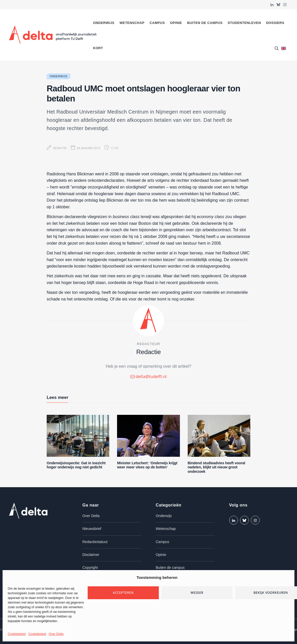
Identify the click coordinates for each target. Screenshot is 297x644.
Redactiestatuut (95, 542)
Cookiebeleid (17, 634)
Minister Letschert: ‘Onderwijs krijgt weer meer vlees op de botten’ (147, 465)
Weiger (197, 593)
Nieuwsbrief (92, 529)
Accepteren (123, 593)
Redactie (60, 148)
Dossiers (275, 23)
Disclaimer (91, 555)
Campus (157, 23)
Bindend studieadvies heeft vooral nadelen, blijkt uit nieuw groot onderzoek (216, 467)
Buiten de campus (205, 23)
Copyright (90, 568)
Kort (98, 48)
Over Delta (56, 634)
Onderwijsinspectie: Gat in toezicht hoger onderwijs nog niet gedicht (76, 465)
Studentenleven (244, 23)
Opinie (176, 23)
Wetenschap (132, 23)
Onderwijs (104, 23)
